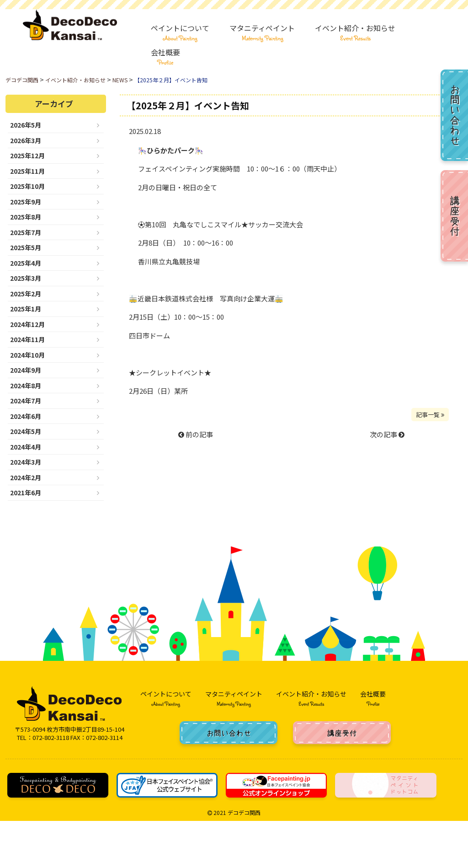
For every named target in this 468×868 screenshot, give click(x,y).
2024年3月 (26, 462)
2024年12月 (27, 324)
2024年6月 (26, 416)
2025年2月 (26, 294)
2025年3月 (26, 278)
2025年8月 (26, 217)
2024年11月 (27, 339)
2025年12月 (27, 155)
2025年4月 (26, 263)
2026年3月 (26, 140)
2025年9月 (26, 202)
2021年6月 (26, 493)
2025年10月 (27, 186)
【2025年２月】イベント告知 (188, 105)
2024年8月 (26, 386)
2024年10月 (27, 355)
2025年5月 (26, 247)
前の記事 (196, 434)
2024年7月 (26, 401)
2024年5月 (26, 431)
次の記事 (387, 434)
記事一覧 (430, 415)
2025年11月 (27, 171)
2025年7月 (26, 232)
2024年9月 (26, 370)
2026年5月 (26, 125)
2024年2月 (26, 477)
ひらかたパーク (171, 150)
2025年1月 (26, 309)
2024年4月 (26, 447)
